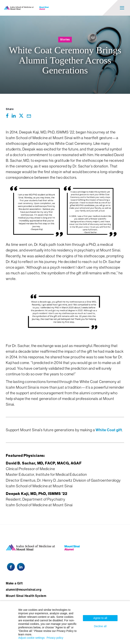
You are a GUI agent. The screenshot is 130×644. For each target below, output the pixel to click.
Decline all (100, 626)
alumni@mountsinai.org (24, 590)
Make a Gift (14, 583)
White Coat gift (109, 430)
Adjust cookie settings (31, 638)
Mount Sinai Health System (26, 596)
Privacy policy (55, 638)
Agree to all (100, 618)
